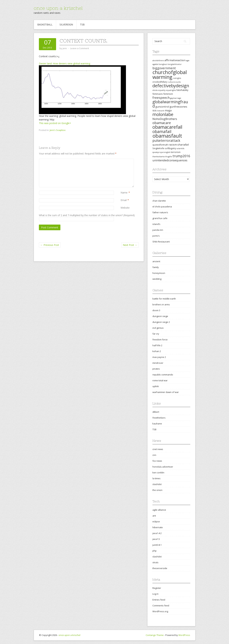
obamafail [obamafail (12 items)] (162, 131)
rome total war (160, 380)
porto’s (156, 236)
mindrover (158, 363)
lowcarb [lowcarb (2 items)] (161, 111)
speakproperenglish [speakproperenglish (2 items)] (161, 152)
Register (157, 588)
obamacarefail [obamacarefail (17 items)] (167, 127)
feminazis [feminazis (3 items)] (158, 94)
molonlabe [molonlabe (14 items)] (163, 114)
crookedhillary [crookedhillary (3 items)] (160, 82)
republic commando (163, 375)
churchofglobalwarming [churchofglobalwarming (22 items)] (170, 74)
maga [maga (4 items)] (168, 110)
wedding (157, 279)
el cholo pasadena (162, 207)
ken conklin (158, 473)
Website (125, 208)
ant (154, 516)
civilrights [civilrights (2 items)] (177, 78)
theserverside (160, 568)
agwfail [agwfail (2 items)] (155, 64)
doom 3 (156, 310)
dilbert (156, 412)
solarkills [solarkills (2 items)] (180, 148)
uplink (156, 386)
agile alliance (159, 510)
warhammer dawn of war (166, 392)
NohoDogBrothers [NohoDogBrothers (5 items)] (165, 119)
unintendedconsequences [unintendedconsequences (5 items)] (170, 160)
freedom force (160, 340)
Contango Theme (155, 635)
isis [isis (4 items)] (155, 110)
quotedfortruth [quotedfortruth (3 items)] (160, 145)
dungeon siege (160, 316)
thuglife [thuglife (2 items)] (169, 157)
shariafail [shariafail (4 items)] (183, 145)
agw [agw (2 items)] (188, 60)
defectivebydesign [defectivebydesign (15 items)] (171, 86)
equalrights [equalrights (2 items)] (171, 90)
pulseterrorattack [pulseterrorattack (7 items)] (166, 140)
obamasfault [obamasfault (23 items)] (167, 136)
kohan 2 (157, 351)
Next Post (130, 245)
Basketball (45, 24)
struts (155, 562)
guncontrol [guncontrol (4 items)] (162, 107)
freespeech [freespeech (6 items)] (161, 98)
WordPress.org (160, 611)
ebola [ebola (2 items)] (155, 90)
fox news (157, 461)
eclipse (156, 521)
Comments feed (161, 606)
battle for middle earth (164, 299)
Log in (155, 594)
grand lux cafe (160, 218)
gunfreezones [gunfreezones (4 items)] (178, 107)
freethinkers (159, 418)
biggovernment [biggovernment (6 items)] (164, 68)
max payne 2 (159, 357)
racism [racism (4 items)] (173, 145)
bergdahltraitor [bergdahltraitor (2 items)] (175, 64)
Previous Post (50, 245)
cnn (154, 455)
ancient (156, 261)
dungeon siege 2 (161, 322)
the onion (157, 490)
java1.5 (156, 539)
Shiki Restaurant (161, 242)
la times (156, 478)
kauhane (157, 424)
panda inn (158, 230)
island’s (156, 224)
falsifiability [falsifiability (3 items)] (182, 90)
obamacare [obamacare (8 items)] (162, 123)
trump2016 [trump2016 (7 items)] (181, 156)
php (155, 551)
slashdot (157, 484)
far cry (156, 334)
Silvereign (66, 24)
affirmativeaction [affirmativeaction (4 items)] (175, 60)
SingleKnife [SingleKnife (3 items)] (158, 148)
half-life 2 (157, 345)
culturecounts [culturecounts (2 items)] (174, 82)
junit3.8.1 (157, 545)
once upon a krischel (58, 8)
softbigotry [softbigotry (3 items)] (171, 148)
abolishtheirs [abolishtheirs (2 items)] (158, 60)
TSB (82, 24)
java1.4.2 (157, 533)
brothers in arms (161, 304)
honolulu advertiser (163, 467)
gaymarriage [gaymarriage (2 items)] (176, 98)
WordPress (184, 635)
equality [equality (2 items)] (162, 90)
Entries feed (159, 600)
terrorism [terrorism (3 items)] (176, 152)
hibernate (158, 527)
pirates (156, 369)
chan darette (159, 201)
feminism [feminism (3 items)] (168, 94)
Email (124, 200)
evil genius (158, 328)
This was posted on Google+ (55, 123)
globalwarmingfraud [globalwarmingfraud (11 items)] (170, 104)
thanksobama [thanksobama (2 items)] (159, 157)
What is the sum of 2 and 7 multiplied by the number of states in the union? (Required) (87, 215)
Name (124, 193)
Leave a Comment (80, 48)
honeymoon (159, 273)
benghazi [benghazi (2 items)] (163, 64)
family (156, 267)
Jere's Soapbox (58, 130)
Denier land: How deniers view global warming (65, 63)
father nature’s (160, 212)
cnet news (158, 449)
